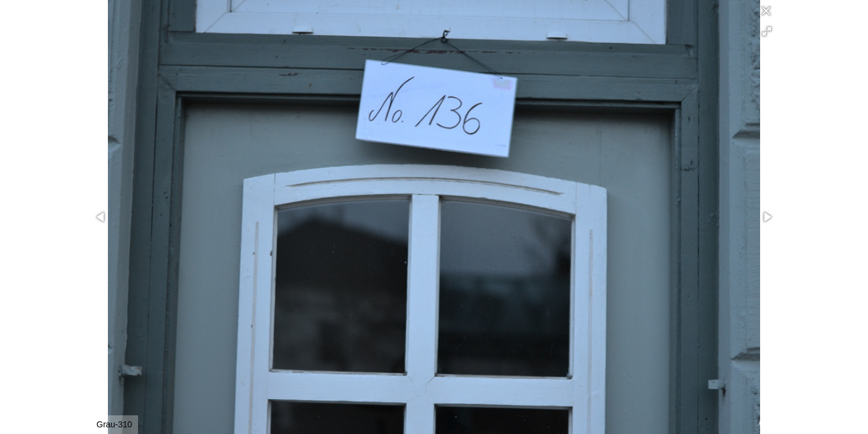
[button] (767, 31)
